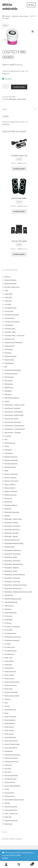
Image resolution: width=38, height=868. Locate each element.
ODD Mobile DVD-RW (11, 602)
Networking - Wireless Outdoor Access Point (18, 592)
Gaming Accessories (11, 374)
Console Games (9, 318)
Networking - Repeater (12, 568)
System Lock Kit (10, 782)
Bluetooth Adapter (10, 280)
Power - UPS (8, 658)
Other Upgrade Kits (11, 613)
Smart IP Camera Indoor (12, 744)
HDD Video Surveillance (12, 398)
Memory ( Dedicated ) (11, 474)
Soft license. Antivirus (11, 761)
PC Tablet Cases (10, 647)
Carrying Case (9, 311)
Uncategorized (9, 793)
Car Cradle (8, 304)
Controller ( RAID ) (10, 332)
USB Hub (7, 803)
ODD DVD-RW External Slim (13, 599)
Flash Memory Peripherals (13, 370)
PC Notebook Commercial (13, 637)
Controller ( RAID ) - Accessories (14, 335)
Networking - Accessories (13, 554)
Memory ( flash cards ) (12, 481)
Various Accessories (11, 807)
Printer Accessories (11, 685)
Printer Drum (9, 689)
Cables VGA (8, 301)
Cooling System (10, 346)
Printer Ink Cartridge (11, 692)
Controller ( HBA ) (10, 329)
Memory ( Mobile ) (10, 484)
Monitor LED (8, 502)
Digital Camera (9, 360)
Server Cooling (9, 730)
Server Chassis (9, 727)
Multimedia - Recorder (12, 533)
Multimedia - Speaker (11, 536)
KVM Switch (8, 450)
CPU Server (8, 353)
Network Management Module (14, 543)
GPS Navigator (9, 377)
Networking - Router (11, 571)
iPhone (7, 446)
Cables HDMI (8, 294)
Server (7, 713)
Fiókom (6, 865)
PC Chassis (8, 623)
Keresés (19, 865)
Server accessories (10, 716)
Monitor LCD (8, 498)
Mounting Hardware (11, 505)
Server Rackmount (10, 737)
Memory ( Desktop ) (11, 477)
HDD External (9, 387)
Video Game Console (11, 820)
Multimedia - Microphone (12, 526)
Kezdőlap (8, 16)
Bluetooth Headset (11, 283)
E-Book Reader (9, 363)
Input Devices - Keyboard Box (14, 412)
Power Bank (8, 665)
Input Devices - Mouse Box (13, 422)
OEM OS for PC (9, 606)
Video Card (8, 817)
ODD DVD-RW (9, 595)
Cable (6, 290)
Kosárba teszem (19, 87)
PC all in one (8, 616)
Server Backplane (10, 720)
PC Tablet (8, 644)
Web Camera (8, 824)
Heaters (7, 401)
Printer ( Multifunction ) (12, 682)
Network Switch (10, 547)
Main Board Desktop (11, 464)
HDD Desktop (9, 384)
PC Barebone (9, 619)
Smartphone (9, 751)
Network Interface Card (12, 540)
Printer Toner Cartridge (12, 696)
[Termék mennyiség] (6, 86)
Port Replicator (9, 654)
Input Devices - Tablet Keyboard (15, 429)
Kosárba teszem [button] (19, 169)
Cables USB (8, 297)
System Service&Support (12, 786)
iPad (6, 439)
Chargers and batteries (12, 315)
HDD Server (8, 394)
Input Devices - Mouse (11, 419)
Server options (9, 734)
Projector (7, 699)
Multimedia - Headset (11, 522)
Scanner (7, 706)
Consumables (9, 325)
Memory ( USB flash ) (11, 491)
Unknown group (10, 796)
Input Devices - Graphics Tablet (14, 405)
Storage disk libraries (11, 775)
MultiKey (7, 516)
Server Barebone (10, 723)
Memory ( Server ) (10, 488)
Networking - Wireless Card (13, 588)
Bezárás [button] (5, 858)
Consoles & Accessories (12, 322)
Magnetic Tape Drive (11, 457)
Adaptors (7, 277)
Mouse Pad (8, 509)
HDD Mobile (8, 391)
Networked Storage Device (13, 550)
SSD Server (8, 772)
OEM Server (8, 609)
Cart (30, 863)
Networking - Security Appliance (15, 574)
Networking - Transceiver (12, 581)
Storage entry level (11, 779)
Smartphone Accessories (12, 755)
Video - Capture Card (11, 813)
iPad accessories (10, 443)
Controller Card (9, 339)
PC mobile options (10, 633)
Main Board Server (10, 467)
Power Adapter (9, 661)
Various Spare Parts (11, 810)
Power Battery (9, 668)
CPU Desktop (9, 349)
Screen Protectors (10, 710)
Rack (6, 703)
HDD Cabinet (9, 380)
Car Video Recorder (10, 308)
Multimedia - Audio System (20, 16)
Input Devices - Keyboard (12, 408)
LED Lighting (9, 453)
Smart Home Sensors (11, 741)
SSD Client (8, 768)
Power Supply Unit (10, 671)
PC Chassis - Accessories (12, 626)
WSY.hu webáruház (10, 7)
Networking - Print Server (12, 561)
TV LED (7, 789)
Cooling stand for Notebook (13, 342)
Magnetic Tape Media (11, 460)
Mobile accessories (11, 495)
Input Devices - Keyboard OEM (14, 415)
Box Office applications (12, 287)
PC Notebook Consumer (12, 640)
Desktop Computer (10, 356)
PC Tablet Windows (11, 651)
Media (6, 471)
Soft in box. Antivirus (11, 758)
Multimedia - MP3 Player (12, 529)
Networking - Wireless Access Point (16, 585)
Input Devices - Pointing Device (14, 425)
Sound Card (8, 765)
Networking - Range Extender (14, 564)
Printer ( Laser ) (9, 678)
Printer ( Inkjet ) (10, 675)
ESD (6, 367)
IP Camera (8, 436)
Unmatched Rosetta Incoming (14, 800)
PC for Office (9, 630)
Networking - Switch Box (12, 578)
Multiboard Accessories (12, 512)
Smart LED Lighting (11, 748)
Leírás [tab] (4, 109)
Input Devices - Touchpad (13, 432)
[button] (33, 32)
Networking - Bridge (11, 557)
